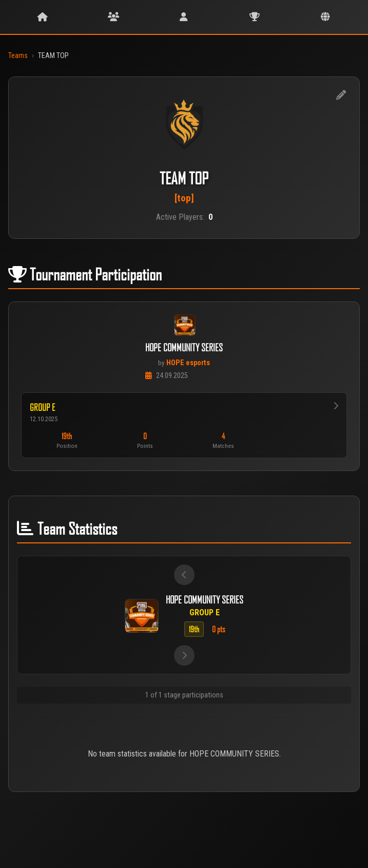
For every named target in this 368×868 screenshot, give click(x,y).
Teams (18, 56)
